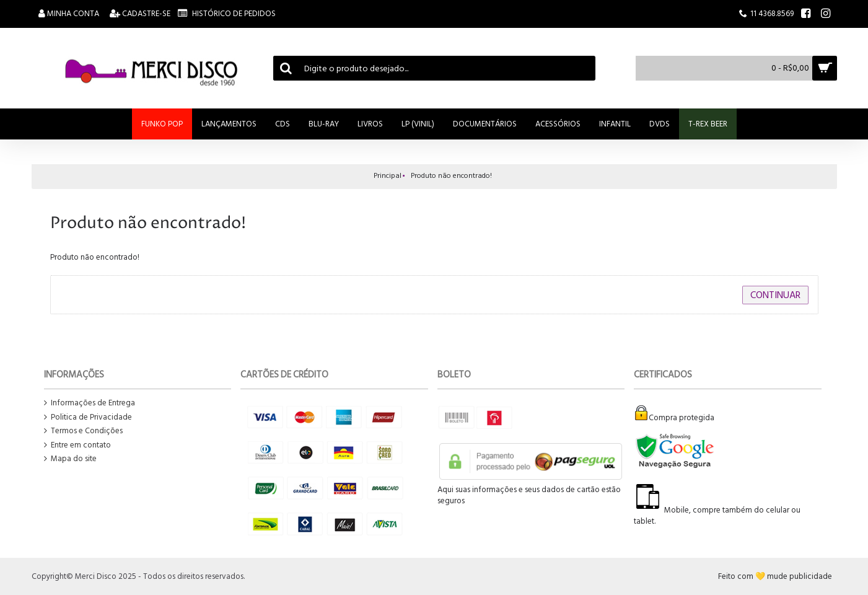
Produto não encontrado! (451, 176)
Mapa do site (70, 459)
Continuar (775, 295)
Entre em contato (77, 445)
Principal (388, 176)
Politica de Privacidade (88, 417)
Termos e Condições (83, 431)
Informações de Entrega (90, 403)
